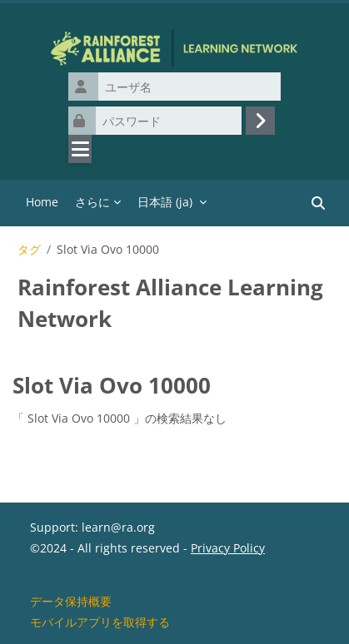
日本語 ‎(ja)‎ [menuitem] (165, 202)
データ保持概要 (71, 601)
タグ (29, 250)
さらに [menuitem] (92, 202)
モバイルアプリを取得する (100, 622)
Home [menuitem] (42, 202)
